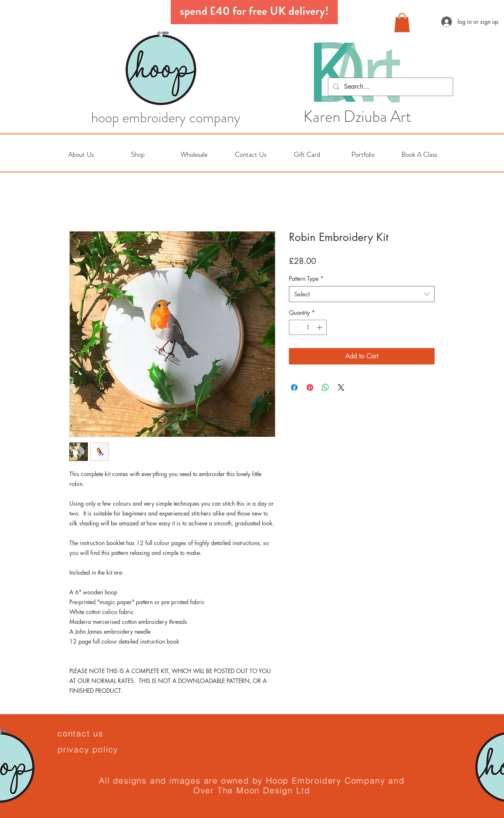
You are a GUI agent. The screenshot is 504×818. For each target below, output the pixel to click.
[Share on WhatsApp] (325, 387)
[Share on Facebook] (294, 387)
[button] (402, 23)
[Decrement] (295, 327)
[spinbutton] (308, 327)
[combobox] (362, 294)
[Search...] (390, 87)
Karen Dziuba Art (357, 117)
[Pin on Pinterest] (310, 387)
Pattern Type (306, 278)
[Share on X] (341, 387)
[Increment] (320, 327)
